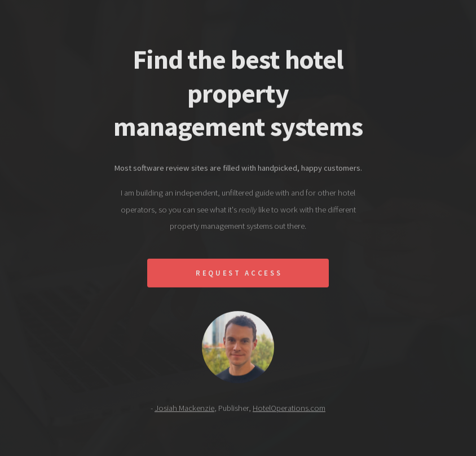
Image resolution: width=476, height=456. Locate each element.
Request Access (239, 275)
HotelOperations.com (289, 410)
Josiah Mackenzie (184, 410)
